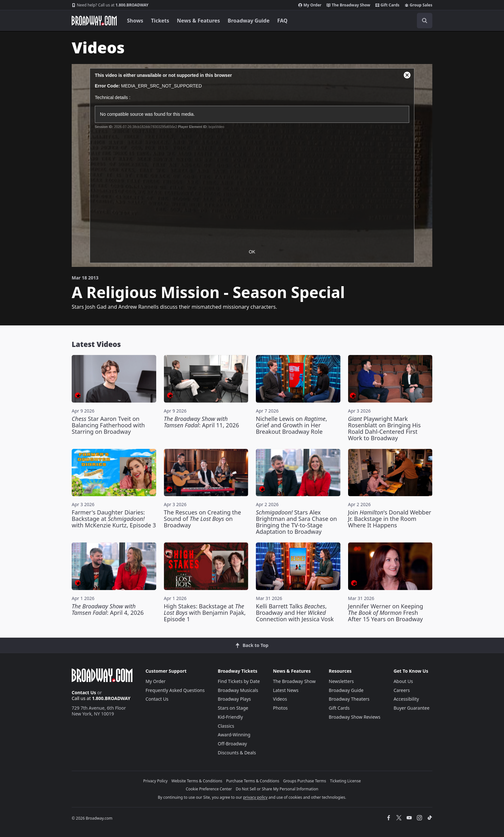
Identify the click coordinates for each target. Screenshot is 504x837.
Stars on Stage (233, 708)
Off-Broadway (233, 744)
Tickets (160, 21)
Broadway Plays (234, 699)
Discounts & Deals (237, 753)
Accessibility (406, 699)
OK (252, 252)
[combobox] (396, 21)
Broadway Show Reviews (355, 717)
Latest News (286, 690)
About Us (403, 681)
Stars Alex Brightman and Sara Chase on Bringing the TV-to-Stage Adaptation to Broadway (296, 522)
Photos (280, 708)
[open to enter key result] (425, 21)
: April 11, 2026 (202, 422)
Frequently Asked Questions (175, 690)
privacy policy (255, 797)
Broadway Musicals (238, 690)
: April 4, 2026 (108, 609)
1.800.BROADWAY (110, 5)
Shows (135, 21)
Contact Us (84, 692)
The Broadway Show (348, 5)
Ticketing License (346, 781)
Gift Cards (387, 5)
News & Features (198, 21)
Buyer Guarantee (411, 708)
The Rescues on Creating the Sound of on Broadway (203, 519)
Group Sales (419, 5)
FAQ (283, 21)
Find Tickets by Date (239, 681)
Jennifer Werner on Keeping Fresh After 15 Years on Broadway (386, 613)
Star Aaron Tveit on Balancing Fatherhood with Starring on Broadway (108, 425)
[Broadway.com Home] (94, 21)
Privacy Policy (156, 781)
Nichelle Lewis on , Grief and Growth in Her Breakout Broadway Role (292, 425)
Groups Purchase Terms (305, 781)
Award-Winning (234, 735)
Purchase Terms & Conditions (253, 781)
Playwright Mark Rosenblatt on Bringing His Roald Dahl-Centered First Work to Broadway (384, 428)
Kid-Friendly (230, 717)
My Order (310, 5)
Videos (280, 699)
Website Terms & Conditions (197, 781)
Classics (226, 726)
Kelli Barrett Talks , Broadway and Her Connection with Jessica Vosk (295, 613)
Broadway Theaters (349, 699)
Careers (401, 690)
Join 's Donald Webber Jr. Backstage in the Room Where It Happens (390, 519)
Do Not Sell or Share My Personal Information (277, 789)
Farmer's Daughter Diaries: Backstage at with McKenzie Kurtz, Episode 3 (114, 519)
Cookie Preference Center (209, 789)
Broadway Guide (248, 21)
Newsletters (341, 681)
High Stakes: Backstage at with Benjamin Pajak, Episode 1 (205, 613)
